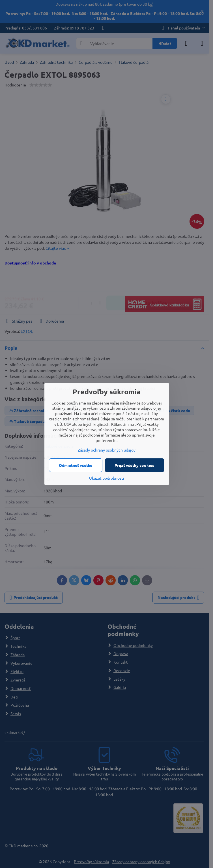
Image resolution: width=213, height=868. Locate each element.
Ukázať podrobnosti (107, 478)
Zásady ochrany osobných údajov (107, 450)
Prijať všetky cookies (134, 465)
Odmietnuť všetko (76, 465)
